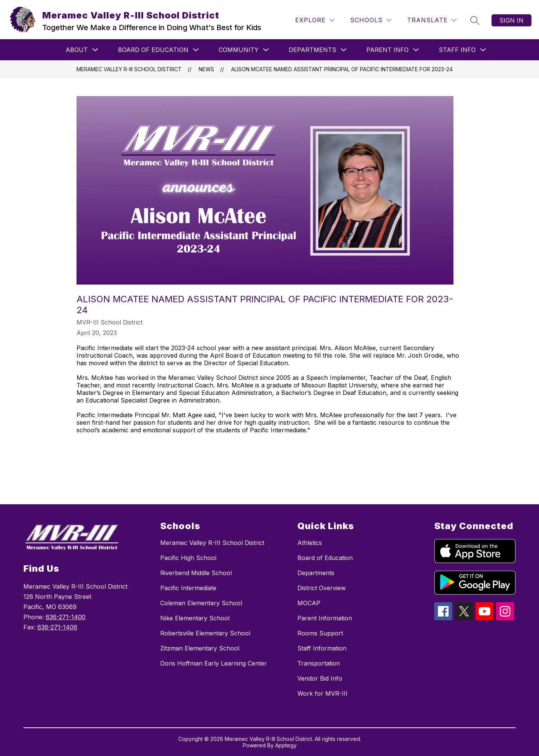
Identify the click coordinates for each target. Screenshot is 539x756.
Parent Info (387, 50)
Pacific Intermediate (188, 588)
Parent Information (325, 618)
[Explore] (315, 20)
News (206, 69)
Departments (312, 50)
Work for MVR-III (322, 693)
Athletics (310, 543)
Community (239, 50)
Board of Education (153, 50)
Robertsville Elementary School (205, 633)
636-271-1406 (57, 627)
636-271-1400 (66, 617)
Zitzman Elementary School (200, 648)
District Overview (322, 588)
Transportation (319, 663)
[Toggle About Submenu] (95, 50)
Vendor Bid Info (320, 678)
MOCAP (309, 603)
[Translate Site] (432, 20)
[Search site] (475, 20)
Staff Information (322, 648)
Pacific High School (188, 558)
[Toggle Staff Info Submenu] (483, 50)
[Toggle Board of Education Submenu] (196, 50)
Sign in (511, 20)
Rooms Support (320, 633)
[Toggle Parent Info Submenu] (416, 50)
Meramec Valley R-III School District (129, 69)
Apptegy (286, 745)
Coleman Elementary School (201, 603)
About (77, 50)
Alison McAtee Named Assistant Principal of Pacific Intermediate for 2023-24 (342, 69)
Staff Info (457, 50)
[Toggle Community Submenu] (266, 50)
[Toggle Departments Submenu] (344, 50)
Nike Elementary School (195, 618)
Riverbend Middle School (196, 573)
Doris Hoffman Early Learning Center (214, 663)
